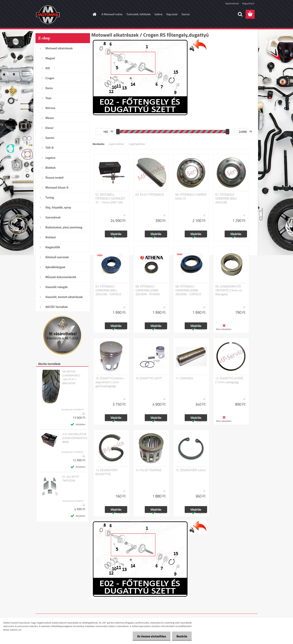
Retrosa (50, 108)
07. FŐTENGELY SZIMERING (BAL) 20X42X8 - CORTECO (108, 290)
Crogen (50, 78)
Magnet (50, 58)
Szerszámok (53, 217)
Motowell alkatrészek (59, 48)
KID (48, 68)
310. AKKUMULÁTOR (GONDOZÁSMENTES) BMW (75, 438)
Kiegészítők (53, 247)
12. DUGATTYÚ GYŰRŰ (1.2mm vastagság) (229, 380)
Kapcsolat (172, 14)
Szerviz (186, 14)
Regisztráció (248, 3)
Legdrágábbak (137, 144)
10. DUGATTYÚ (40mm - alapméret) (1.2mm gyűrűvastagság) (110, 382)
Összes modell (54, 178)
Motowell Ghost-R (57, 188)
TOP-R (49, 148)
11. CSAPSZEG (184, 378)
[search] (240, 14)
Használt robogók (56, 287)
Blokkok (50, 168)
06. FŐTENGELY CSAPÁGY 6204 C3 (191, 197)
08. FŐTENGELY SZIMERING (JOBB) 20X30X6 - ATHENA (148, 290)
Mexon (50, 118)
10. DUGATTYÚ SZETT (149, 378)
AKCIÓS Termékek (57, 307)
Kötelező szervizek (57, 257)
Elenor (49, 128)
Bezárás (181, 636)
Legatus (50, 158)
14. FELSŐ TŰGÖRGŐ (148, 470)
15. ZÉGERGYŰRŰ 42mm (191, 470)
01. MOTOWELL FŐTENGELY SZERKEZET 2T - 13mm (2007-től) (110, 199)
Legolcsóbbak (116, 144)
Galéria (158, 14)
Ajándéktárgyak (55, 267)
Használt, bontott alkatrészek (64, 297)
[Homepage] (94, 14)
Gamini (50, 138)
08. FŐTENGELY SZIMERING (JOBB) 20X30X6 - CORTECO (188, 290)
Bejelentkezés (232, 3)
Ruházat (51, 237)
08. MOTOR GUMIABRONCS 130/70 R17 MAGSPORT (71, 377)
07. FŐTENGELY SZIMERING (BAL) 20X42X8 (226, 199)
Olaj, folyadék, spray (58, 207)
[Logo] (62, 14)
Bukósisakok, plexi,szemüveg (64, 227)
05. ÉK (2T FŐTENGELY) (150, 195)
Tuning (50, 197)
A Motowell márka (112, 14)
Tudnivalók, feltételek (139, 14)
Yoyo (48, 98)
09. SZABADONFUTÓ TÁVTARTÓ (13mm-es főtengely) (229, 290)
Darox (49, 88)
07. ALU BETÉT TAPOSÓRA (71, 479)
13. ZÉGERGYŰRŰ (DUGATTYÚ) (106, 472)
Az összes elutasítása (150, 636)
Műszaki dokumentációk (61, 277)
